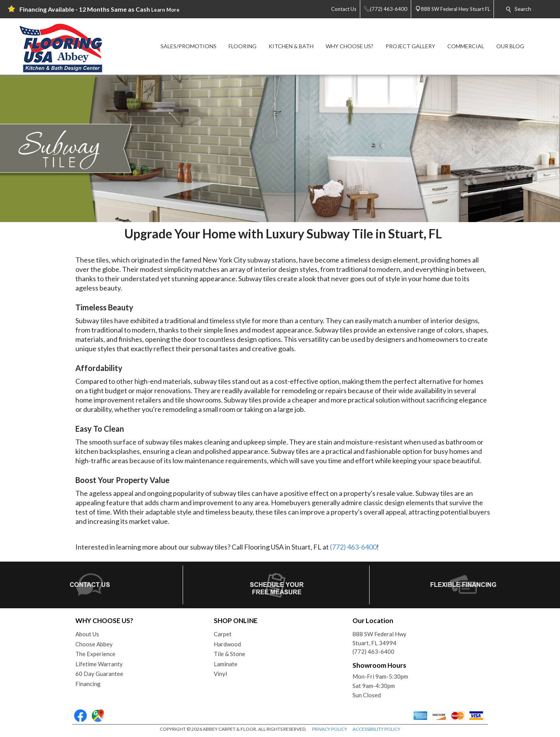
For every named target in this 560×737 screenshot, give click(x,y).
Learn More (165, 10)
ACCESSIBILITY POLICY (376, 729)
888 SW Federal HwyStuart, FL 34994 (379, 638)
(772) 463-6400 (353, 547)
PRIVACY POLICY (330, 729)
